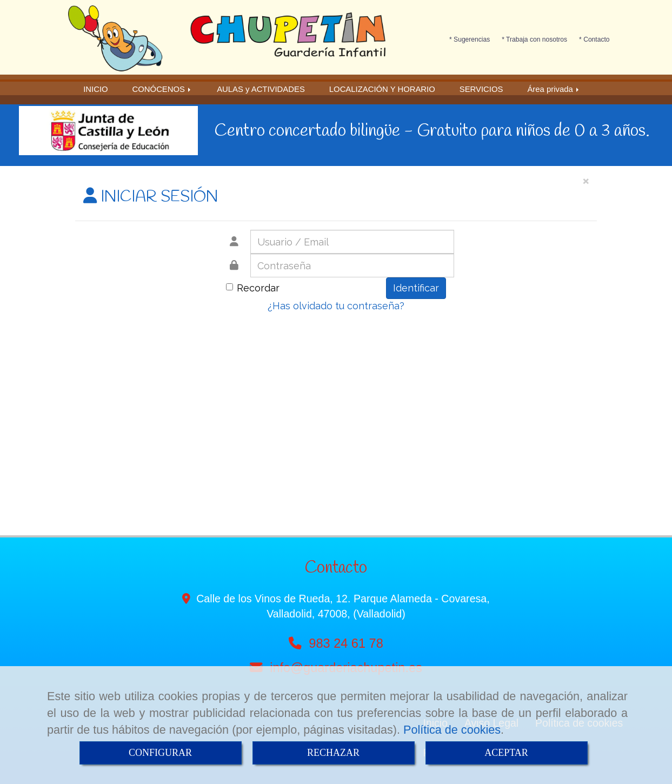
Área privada (554, 89)
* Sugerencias (470, 39)
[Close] (585, 180)
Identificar (416, 288)
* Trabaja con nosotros (534, 39)
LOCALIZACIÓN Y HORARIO (382, 89)
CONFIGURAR (160, 753)
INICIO (95, 89)
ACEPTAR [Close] (506, 753)
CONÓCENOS (163, 89)
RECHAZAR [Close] (333, 753)
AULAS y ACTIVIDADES (261, 89)
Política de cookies (452, 730)
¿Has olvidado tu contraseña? (336, 306)
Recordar (253, 288)
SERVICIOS (481, 89)
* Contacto (594, 39)
